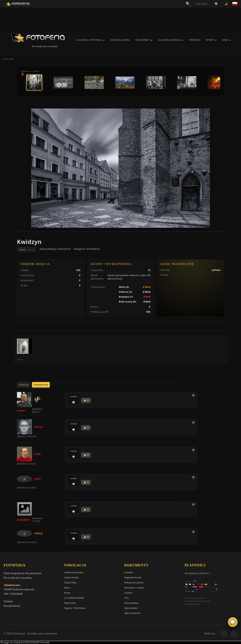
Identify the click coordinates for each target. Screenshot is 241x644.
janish (37, 479)
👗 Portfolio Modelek (74, 598)
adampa (38, 427)
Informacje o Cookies (134, 588)
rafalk (37, 454)
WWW (210, 40)
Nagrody (143, 40)
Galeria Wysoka (89, 40)
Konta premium (131, 603)
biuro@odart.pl (12, 606)
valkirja (38, 533)
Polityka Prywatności (134, 583)
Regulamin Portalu (133, 578)
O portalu (129, 572)
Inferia (195, 40)
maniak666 (23, 520)
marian (21, 411)
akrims (31, 249)
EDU (225, 40)
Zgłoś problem (131, 608)
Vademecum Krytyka (74, 572)
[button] (104, 40)
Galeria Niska (169, 40)
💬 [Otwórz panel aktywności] (233, 622)
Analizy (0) (24, 385)
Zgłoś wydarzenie (132, 613)
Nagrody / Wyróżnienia (75, 608)
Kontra (67, 593)
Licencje (128, 593)
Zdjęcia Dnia (120, 40)
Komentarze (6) (41, 385)
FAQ (126, 598)
